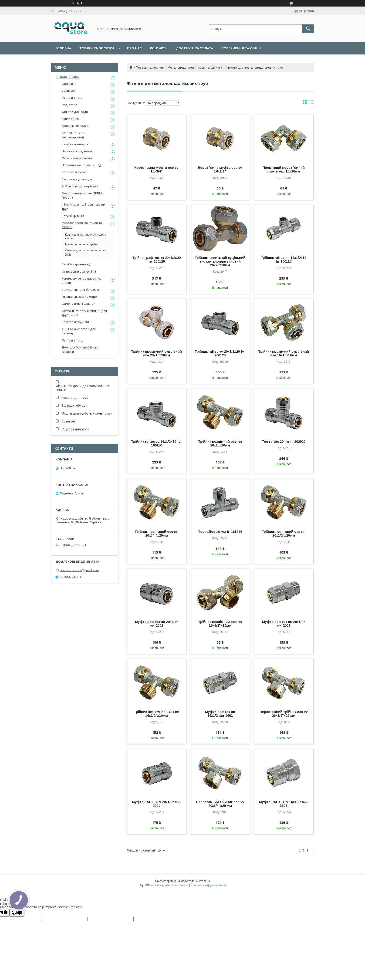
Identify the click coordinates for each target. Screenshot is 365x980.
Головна (63, 48)
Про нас (134, 48)
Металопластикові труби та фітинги (195, 68)
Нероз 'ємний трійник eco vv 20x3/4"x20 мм (220, 804)
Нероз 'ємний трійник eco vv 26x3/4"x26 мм (284, 714)
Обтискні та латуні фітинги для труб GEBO (84, 313)
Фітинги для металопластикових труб (86, 252)
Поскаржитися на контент (172, 885)
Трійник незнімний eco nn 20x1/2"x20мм (284, 534)
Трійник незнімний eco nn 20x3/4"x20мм (156, 534)
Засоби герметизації (77, 264)
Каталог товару (68, 77)
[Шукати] (308, 29)
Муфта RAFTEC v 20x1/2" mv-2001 (156, 804)
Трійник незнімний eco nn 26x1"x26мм (220, 443)
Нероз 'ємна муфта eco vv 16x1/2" (220, 169)
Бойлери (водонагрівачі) (80, 186)
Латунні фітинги (73, 216)
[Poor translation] (17, 913)
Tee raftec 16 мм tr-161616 (220, 532)
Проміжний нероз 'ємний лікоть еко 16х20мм (284, 169)
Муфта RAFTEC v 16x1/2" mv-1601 (284, 804)
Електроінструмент (75, 322)
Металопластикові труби (81, 244)
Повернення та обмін (241, 48)
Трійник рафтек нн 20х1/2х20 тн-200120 (156, 260)
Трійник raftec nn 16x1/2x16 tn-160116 (284, 260)
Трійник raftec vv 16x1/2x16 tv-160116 (156, 443)
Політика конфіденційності (208, 885)
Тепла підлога (72, 98)
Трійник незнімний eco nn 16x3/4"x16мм (220, 624)
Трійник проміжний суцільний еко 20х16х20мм (156, 353)
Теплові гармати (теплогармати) (74, 135)
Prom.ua (204, 881)
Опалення (69, 84)
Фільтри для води (75, 112)
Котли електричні (74, 172)
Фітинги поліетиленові (78, 158)
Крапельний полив (75, 126)
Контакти (159, 48)
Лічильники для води (77, 179)
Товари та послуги (97, 48)
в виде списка (312, 103)
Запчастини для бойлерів (80, 290)
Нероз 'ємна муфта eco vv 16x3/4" (156, 169)
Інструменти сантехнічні (79, 272)
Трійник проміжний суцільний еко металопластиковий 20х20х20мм (220, 261)
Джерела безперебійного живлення (80, 350)
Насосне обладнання (77, 151)
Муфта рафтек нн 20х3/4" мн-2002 (156, 624)
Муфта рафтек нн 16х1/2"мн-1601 (220, 714)
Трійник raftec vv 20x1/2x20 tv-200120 (220, 353)
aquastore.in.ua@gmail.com (79, 570)
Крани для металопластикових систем (86, 237)
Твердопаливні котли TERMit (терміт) (82, 195)
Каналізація (70, 119)
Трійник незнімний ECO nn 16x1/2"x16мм (157, 714)
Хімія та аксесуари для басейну (79, 331)
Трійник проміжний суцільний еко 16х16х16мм (284, 353)
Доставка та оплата (194, 48)
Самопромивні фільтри (78, 304)
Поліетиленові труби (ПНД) (81, 165)
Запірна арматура (75, 144)
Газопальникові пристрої (80, 297)
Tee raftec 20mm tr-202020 (284, 442)
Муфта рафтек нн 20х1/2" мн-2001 (284, 624)
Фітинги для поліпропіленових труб (84, 207)
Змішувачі (69, 91)
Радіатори (69, 105)
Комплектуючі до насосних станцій (81, 281)
